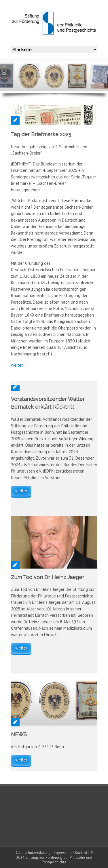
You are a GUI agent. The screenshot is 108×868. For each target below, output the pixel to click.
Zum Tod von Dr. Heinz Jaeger (48, 577)
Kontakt (81, 852)
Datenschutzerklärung (33, 852)
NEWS (19, 734)
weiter (17, 365)
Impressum (63, 852)
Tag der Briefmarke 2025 (41, 134)
